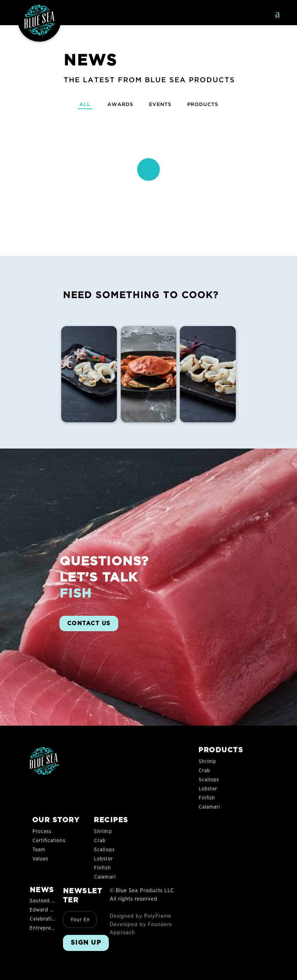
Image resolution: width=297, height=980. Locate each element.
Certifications (49, 841)
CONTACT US (89, 623)
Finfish (207, 798)
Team (39, 850)
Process (42, 832)
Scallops (209, 780)
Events (160, 104)
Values (40, 859)
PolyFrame (158, 916)
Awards (119, 104)
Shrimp (207, 762)
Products (204, 104)
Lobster (208, 789)
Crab (204, 771)
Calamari (209, 807)
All (83, 104)
